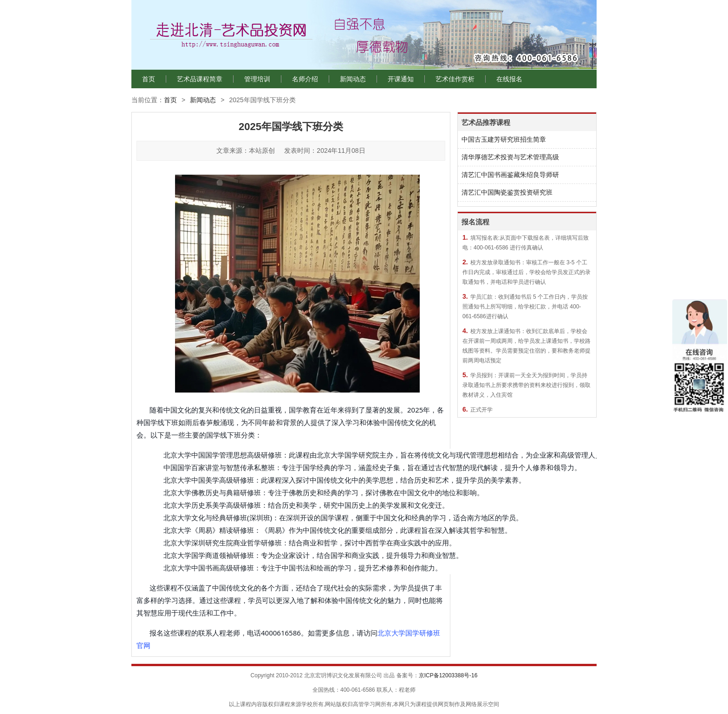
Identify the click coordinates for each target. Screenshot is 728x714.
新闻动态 (353, 79)
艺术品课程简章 (200, 79)
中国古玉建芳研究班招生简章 (504, 139)
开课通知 (401, 79)
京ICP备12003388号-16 (448, 675)
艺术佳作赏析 (455, 79)
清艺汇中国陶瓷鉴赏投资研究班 (507, 192)
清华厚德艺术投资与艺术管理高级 (510, 157)
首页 (149, 79)
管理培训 (257, 79)
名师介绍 (305, 79)
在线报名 (509, 79)
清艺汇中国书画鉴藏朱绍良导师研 (510, 175)
